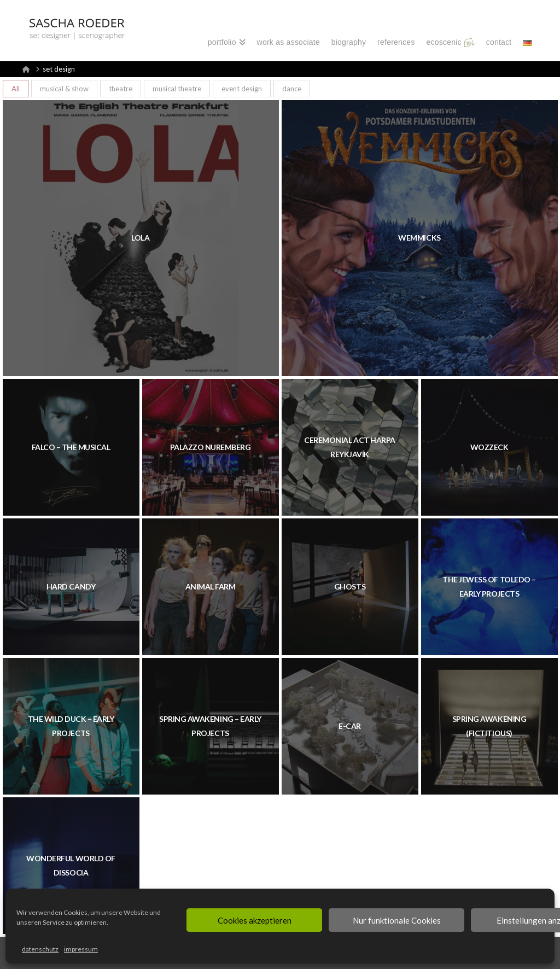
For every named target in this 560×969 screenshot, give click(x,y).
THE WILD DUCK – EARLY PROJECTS (71, 726)
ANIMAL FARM (211, 586)
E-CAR (350, 726)
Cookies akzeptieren (255, 920)
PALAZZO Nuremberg (211, 447)
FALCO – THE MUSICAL (71, 447)
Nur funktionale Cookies (397, 920)
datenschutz (40, 949)
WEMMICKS (419, 238)
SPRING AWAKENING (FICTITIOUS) (489, 726)
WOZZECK (489, 447)
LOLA (140, 238)
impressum (81, 949)
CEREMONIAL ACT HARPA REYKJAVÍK (349, 447)
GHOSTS (350, 586)
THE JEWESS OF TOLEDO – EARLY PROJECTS (489, 586)
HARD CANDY (71, 586)
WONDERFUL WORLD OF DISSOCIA (71, 865)
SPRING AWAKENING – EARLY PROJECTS (210, 726)
